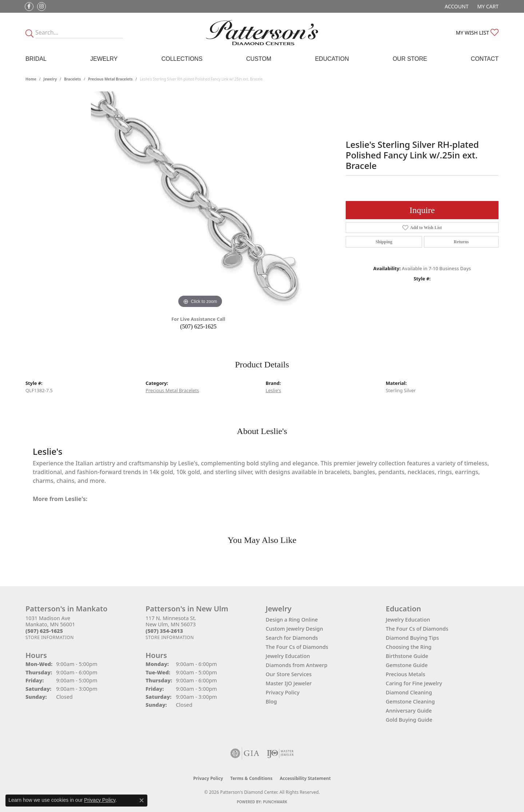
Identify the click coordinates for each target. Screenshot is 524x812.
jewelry (50, 79)
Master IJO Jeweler (289, 683)
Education (332, 59)
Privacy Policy (283, 692)
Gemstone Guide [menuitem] (407, 665)
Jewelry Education (288, 656)
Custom (259, 59)
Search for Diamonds (292, 638)
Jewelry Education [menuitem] (408, 620)
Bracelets (72, 79)
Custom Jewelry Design (294, 629)
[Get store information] (50, 637)
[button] (456, 6)
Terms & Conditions (251, 778)
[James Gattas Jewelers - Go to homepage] (262, 33)
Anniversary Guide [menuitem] (409, 711)
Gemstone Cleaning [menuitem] (410, 701)
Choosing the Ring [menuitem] (409, 647)
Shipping (384, 242)
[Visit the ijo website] (280, 753)
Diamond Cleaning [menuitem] (409, 692)
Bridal (36, 59)
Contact (485, 59)
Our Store (410, 59)
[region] (200, 201)
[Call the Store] (44, 631)
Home (31, 79)
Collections (182, 59)
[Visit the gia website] (245, 753)
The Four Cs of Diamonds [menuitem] (417, 629)
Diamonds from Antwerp (297, 665)
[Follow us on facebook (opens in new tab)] (29, 7)
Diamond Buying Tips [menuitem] (412, 638)
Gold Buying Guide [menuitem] (409, 720)
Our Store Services (289, 674)
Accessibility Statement (305, 778)
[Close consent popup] (142, 800)
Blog (271, 701)
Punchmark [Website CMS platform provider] (275, 802)
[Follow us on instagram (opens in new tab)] (41, 7)
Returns (461, 242)
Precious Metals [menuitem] (405, 674)
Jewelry (104, 59)
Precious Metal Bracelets (110, 79)
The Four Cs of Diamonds (297, 647)
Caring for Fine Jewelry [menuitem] (414, 683)
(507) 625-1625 (198, 326)
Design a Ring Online (292, 620)
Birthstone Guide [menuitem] (407, 656)
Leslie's (273, 390)
